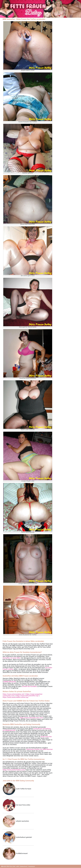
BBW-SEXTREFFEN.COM (8, 866)
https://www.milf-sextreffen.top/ (27, 696)
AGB (17, 866)
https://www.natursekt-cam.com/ (32, 718)
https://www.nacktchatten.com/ (14, 770)
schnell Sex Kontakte (29, 686)
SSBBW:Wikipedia (9, 682)
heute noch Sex (46, 737)
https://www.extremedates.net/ (14, 694)
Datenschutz (24, 866)
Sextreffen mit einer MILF (11, 658)
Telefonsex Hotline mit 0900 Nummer (39, 749)
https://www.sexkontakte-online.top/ (16, 697)
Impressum (32, 866)
